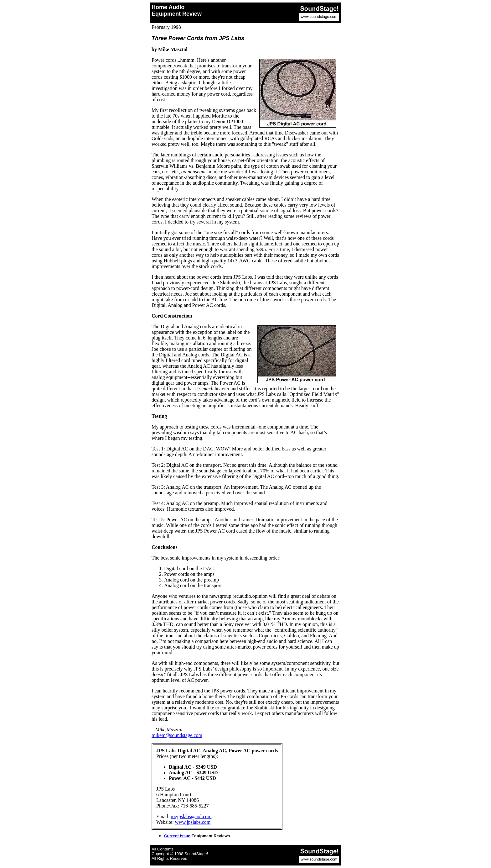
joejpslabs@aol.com (191, 816)
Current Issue (177, 836)
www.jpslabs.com (193, 822)
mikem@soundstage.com (177, 735)
